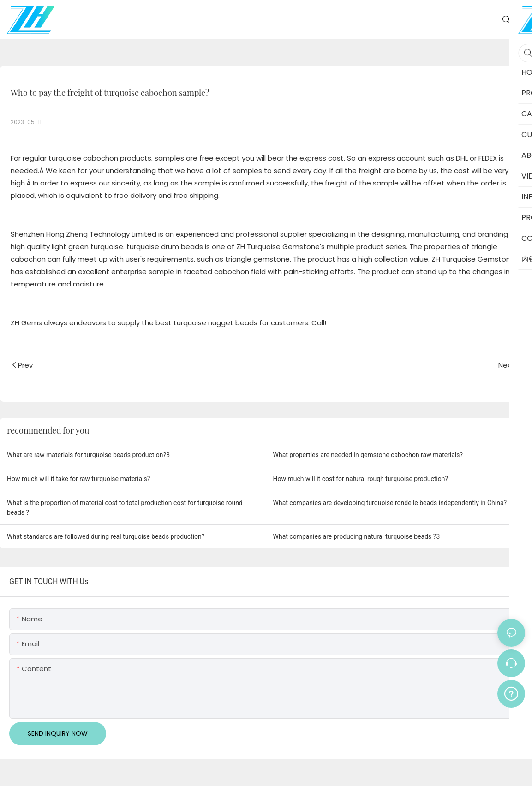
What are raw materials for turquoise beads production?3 (88, 455)
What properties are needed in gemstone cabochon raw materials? (368, 455)
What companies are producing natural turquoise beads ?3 (357, 536)
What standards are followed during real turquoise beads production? (106, 536)
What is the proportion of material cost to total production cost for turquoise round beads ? (125, 508)
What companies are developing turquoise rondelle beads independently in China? (390, 503)
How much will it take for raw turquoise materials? (78, 479)
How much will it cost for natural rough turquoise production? (361, 479)
